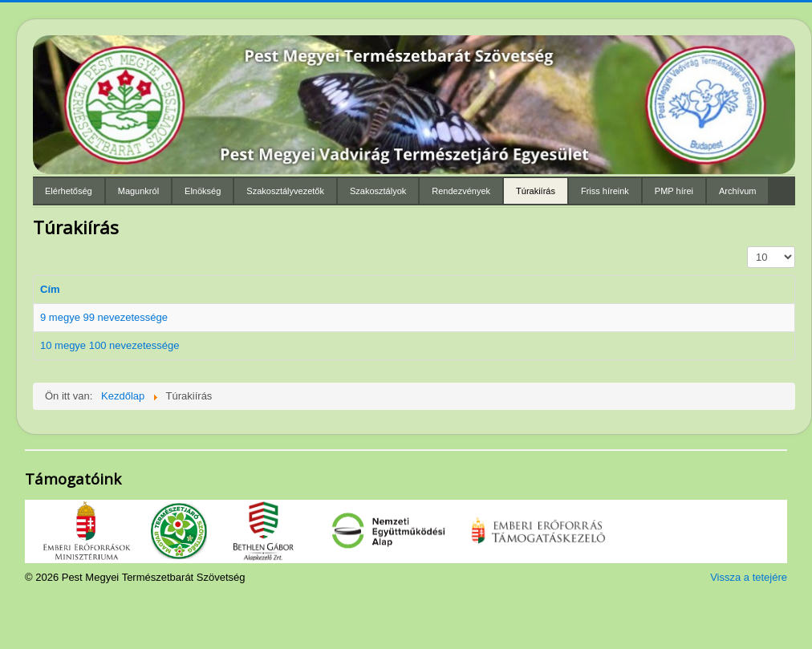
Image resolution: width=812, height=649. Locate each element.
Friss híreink (605, 191)
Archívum (737, 191)
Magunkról (138, 191)
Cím (50, 289)
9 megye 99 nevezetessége (104, 317)
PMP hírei (674, 191)
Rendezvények (461, 191)
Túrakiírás (536, 191)
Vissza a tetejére (749, 577)
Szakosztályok (378, 191)
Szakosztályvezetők (285, 191)
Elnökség (203, 191)
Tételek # (747, 247)
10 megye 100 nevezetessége (110, 345)
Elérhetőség (69, 191)
